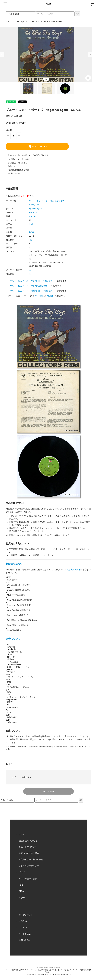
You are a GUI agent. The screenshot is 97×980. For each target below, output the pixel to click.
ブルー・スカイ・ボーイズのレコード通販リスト (32, 281)
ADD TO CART (37, 146)
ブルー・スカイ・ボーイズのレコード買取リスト (32, 291)
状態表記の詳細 (74, 570)
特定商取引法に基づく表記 (31, 860)
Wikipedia (39, 296)
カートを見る (25, 934)
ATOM (22, 891)
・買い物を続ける (13, 173)
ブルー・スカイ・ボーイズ (41, 201)
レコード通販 (19, 22)
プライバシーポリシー (29, 866)
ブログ (22, 872)
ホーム (22, 834)
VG (30, 270)
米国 (31, 224)
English (22, 898)
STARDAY (33, 213)
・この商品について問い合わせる (19, 159)
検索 (78, 14)
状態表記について (15, 564)
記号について (13, 639)
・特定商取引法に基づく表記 (17, 170)
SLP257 (32, 216)
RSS (21, 885)
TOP (8, 22)
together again (35, 209)
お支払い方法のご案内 (29, 853)
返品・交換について (28, 847)
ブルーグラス (34, 22)
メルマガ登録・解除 (28, 879)
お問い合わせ (25, 940)
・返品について (12, 166)
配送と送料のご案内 (28, 841)
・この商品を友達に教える (16, 163)
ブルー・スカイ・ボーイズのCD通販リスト (29, 286)
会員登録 (23, 921)
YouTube (51, 296)
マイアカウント (26, 915)
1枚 (30, 240)
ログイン (23, 928)
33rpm (32, 232)
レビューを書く (48, 791)
